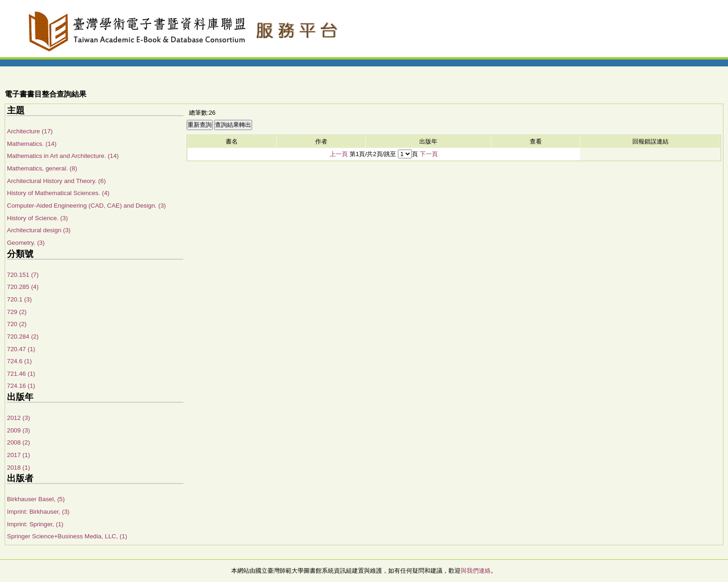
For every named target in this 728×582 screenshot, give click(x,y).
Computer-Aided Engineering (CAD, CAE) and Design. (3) (86, 206)
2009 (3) (19, 430)
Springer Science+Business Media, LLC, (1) (67, 536)
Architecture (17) (30, 131)
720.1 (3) (19, 299)
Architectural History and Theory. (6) (56, 181)
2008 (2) (19, 442)
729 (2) (17, 312)
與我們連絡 (476, 571)
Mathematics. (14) (32, 144)
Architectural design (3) (39, 230)
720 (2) (17, 324)
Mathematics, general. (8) (42, 168)
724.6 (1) (19, 361)
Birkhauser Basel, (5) (36, 499)
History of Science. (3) (37, 218)
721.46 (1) (21, 374)
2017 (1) (19, 455)
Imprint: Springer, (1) (35, 524)
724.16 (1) (21, 386)
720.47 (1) (21, 349)
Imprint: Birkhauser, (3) (38, 512)
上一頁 (339, 154)
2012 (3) (19, 418)
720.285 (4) (23, 287)
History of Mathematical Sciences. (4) (58, 193)
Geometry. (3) (26, 243)
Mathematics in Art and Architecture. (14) (63, 156)
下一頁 (429, 154)
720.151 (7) (23, 275)
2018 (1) (19, 468)
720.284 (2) (23, 337)
